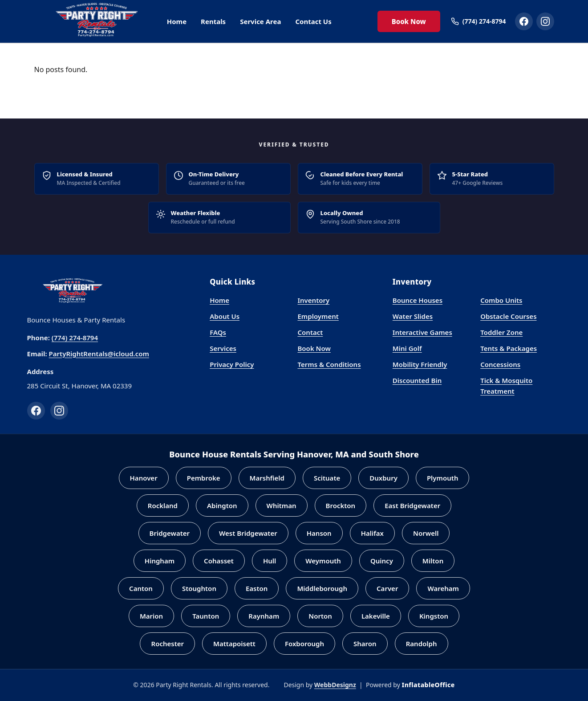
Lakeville (376, 616)
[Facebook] (36, 411)
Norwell (426, 533)
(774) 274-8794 (75, 338)
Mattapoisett (234, 644)
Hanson (319, 533)
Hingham (160, 561)
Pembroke (204, 478)
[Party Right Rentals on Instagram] (545, 21)
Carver (387, 588)
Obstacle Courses (508, 316)
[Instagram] (59, 411)
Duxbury (383, 478)
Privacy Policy (232, 364)
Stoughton (199, 588)
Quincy (382, 561)
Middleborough (322, 588)
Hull (270, 561)
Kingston (434, 616)
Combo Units (501, 300)
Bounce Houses (418, 300)
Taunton (206, 616)
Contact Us (313, 21)
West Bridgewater (248, 533)
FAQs (218, 332)
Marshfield (267, 478)
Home (177, 21)
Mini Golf (407, 348)
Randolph (422, 644)
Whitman (282, 505)
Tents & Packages (509, 348)
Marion (151, 616)
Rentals (213, 21)
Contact (310, 332)
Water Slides (413, 316)
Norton (320, 616)
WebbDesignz (335, 685)
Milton (433, 561)
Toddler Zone (501, 332)
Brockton (341, 505)
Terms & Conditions (329, 364)
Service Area (260, 21)
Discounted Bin (417, 380)
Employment (318, 316)
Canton (141, 588)
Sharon (365, 644)
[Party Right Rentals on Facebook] (524, 21)
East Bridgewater (412, 505)
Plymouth (443, 478)
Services (223, 348)
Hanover (144, 478)
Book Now (409, 21)
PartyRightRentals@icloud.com (99, 354)
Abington (222, 505)
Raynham (264, 616)
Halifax (372, 533)
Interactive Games (422, 332)
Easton (257, 588)
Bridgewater (170, 533)
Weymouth (323, 561)
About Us (225, 316)
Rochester (167, 644)
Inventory (313, 300)
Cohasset (219, 561)
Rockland (163, 505)
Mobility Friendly (420, 364)
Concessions (500, 364)
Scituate (327, 478)
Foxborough (304, 644)
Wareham (443, 588)
